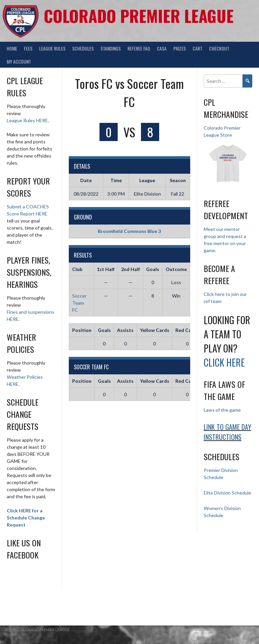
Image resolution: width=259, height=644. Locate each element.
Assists (125, 330)
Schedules (83, 48)
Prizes (180, 48)
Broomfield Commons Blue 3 (129, 231)
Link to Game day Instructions (227, 432)
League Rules (52, 48)
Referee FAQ (139, 48)
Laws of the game (222, 410)
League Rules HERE (27, 120)
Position (82, 330)
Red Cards (187, 330)
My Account (19, 61)
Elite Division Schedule (227, 493)
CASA (162, 48)
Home (12, 48)
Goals (104, 330)
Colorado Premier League (139, 16)
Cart (197, 48)
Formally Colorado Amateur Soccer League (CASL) (203, 630)
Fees (28, 48)
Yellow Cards (155, 330)
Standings (111, 48)
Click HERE (224, 362)
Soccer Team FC (79, 303)
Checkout (219, 48)
